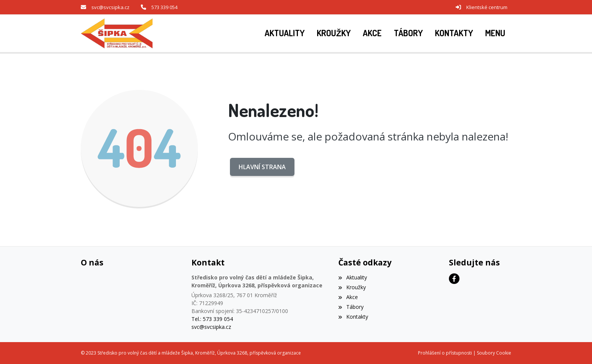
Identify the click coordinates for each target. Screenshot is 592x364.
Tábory (351, 307)
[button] (495, 33)
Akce (348, 297)
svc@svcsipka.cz (110, 7)
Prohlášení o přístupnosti (445, 353)
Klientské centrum (487, 7)
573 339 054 (164, 7)
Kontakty (353, 317)
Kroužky (352, 287)
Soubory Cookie (494, 353)
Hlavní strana (262, 167)
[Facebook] (454, 279)
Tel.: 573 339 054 (212, 319)
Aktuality (352, 277)
